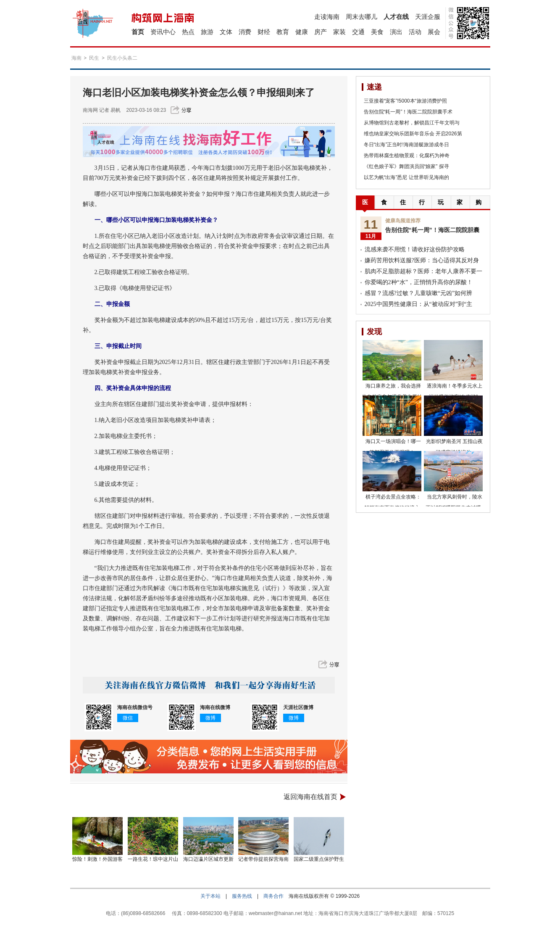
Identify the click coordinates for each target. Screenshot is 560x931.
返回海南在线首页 (310, 797)
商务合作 (273, 896)
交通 (358, 32)
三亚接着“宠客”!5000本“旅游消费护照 (405, 101)
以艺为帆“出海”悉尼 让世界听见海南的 (406, 177)
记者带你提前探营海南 (263, 859)
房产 (321, 32)
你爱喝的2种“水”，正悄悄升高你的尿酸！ (419, 282)
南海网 (90, 110)
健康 (302, 32)
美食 (377, 32)
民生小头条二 (122, 58)
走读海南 (327, 17)
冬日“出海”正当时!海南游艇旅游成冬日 (406, 145)
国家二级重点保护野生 (319, 859)
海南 (76, 58)
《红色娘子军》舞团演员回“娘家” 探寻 (406, 166)
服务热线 (242, 896)
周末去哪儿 (362, 17)
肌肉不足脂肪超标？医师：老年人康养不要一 (423, 271)
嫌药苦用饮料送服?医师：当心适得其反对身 (422, 260)
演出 (396, 32)
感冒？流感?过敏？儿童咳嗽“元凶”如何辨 (419, 293)
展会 (434, 32)
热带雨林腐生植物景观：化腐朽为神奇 (407, 156)
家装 (339, 32)
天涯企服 (428, 17)
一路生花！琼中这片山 (153, 859)
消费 (245, 32)
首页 (138, 32)
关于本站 (210, 896)
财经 (264, 32)
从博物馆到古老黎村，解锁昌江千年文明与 (412, 123)
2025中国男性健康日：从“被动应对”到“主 (419, 304)
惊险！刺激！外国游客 (97, 859)
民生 (94, 58)
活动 (415, 32)
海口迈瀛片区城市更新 (208, 859)
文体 (226, 32)
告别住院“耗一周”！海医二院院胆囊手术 (408, 112)
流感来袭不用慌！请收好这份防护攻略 (415, 249)
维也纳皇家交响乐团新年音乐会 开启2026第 (413, 134)
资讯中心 (163, 32)
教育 (283, 32)
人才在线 (396, 17)
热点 (188, 32)
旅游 (207, 32)
